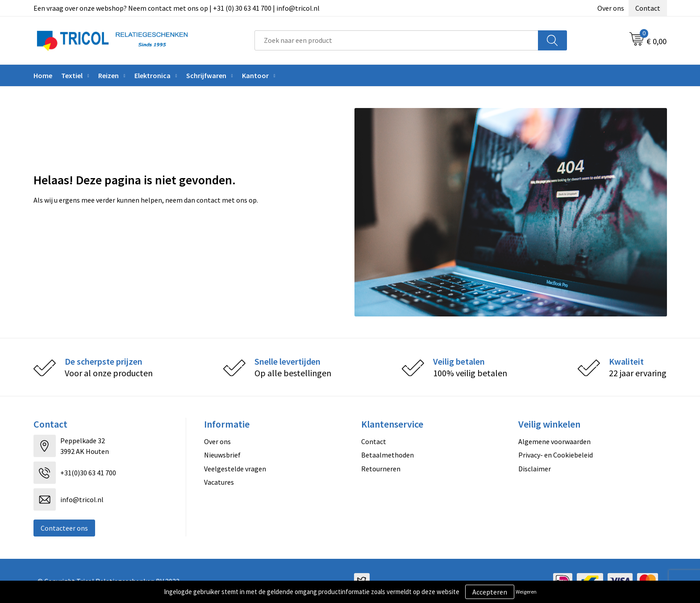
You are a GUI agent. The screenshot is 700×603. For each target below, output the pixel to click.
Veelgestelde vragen (235, 469)
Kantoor (255, 75)
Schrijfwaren (206, 75)
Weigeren (526, 592)
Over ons (611, 8)
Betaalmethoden (387, 455)
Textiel (72, 75)
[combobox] (396, 40)
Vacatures (219, 482)
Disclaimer (535, 469)
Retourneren (381, 469)
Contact (648, 8)
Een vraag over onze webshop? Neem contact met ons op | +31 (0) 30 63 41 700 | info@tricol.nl (177, 8)
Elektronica (152, 75)
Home (43, 75)
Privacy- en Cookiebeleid (556, 455)
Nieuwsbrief (222, 455)
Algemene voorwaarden (554, 441)
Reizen (108, 75)
